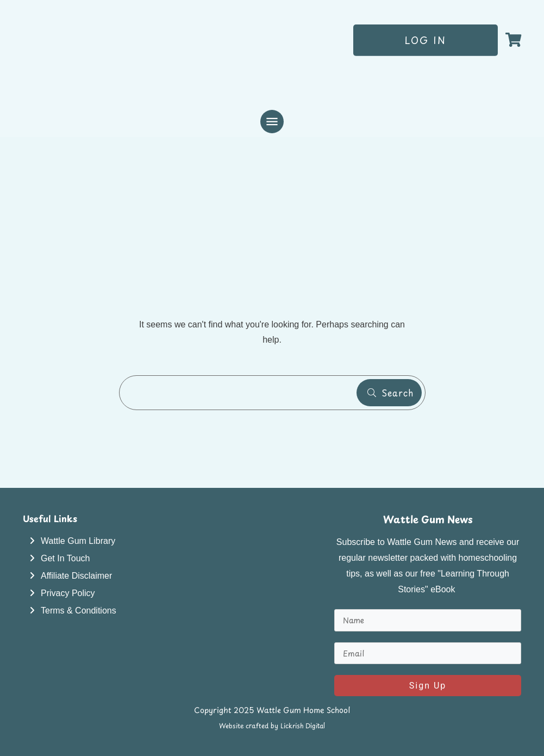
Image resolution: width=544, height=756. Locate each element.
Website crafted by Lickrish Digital (272, 726)
